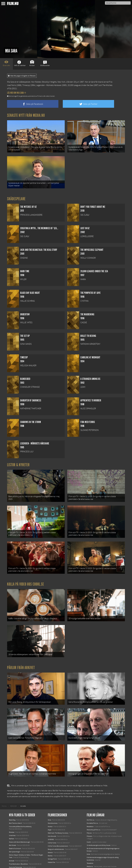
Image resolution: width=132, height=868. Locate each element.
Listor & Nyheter (18, 462)
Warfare (12, 823)
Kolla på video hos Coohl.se (26, 576)
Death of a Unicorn (15, 832)
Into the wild (52, 820)
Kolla (88, 838)
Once (49, 804)
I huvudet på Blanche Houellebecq (20, 810)
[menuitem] (4, 790)
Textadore (90, 847)
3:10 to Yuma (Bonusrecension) (58, 830)
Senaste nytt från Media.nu (26, 115)
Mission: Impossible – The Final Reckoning (23, 854)
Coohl (89, 826)
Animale (12, 845)
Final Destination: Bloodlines (18, 848)
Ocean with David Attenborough (19, 826)
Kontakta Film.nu (92, 807)
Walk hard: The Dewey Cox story (58, 817)
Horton (50, 810)
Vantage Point (52, 843)
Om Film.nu (91, 804)
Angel (50, 814)
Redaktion (90, 810)
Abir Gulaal (13, 829)
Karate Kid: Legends (15, 863)
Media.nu (90, 850)
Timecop (26, 85)
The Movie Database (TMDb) (69, 775)
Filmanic (90, 820)
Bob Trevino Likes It (15, 807)
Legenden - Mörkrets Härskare (49, 85)
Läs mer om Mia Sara (17, 93)
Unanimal (12, 819)
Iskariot (50, 836)
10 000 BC (51, 823)
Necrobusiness (53, 807)
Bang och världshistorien (56, 833)
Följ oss (89, 817)
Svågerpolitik (91, 856)
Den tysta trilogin (15, 836)
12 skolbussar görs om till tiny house (99, 829)
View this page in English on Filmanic (22, 76)
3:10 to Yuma (52, 827)
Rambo (50, 840)
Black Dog (12, 804)
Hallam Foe (51, 846)
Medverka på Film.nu (94, 814)
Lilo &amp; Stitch (15, 860)
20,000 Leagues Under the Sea (80, 85)
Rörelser (12, 816)
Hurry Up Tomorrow (16, 851)
